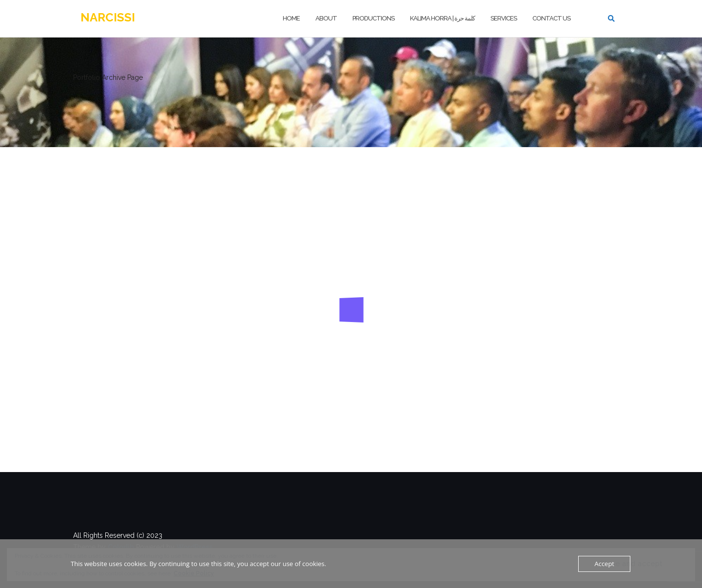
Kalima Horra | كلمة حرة (442, 18)
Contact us (551, 18)
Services (504, 18)
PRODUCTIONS (373, 18)
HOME (291, 18)
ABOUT (326, 18)
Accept (604, 564)
